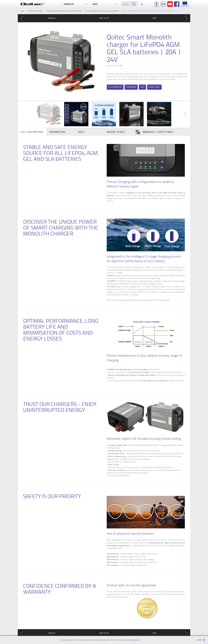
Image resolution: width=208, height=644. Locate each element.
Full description (115, 87)
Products (75, 4)
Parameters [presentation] (57, 132)
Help (104, 4)
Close (201, 640)
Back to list (104, 18)
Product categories (35, 11)
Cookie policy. (135, 640)
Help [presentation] (81, 132)
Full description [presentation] (32, 132)
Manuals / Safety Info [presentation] (154, 132)
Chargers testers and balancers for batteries (64, 11)
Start (22, 11)
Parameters (131, 87)
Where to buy (154, 87)
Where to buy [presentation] (116, 132)
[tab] (32, 132)
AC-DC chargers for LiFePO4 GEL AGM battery (102, 11)
